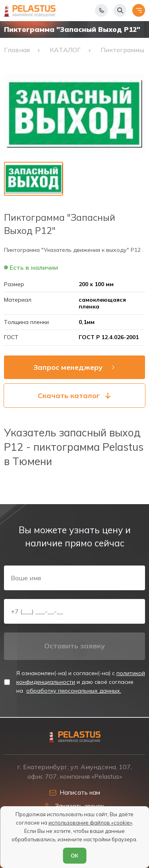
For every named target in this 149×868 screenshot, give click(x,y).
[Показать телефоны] (101, 10)
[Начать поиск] (120, 10)
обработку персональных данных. (74, 691)
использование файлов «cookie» (90, 823)
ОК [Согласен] (74, 856)
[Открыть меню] (139, 10)
